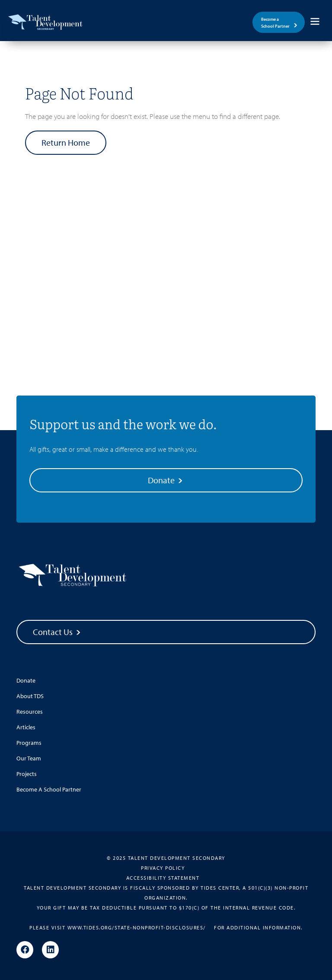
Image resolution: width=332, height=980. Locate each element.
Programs (29, 743)
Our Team (29, 758)
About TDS (30, 696)
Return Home (66, 142)
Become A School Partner (49, 789)
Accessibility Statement (163, 878)
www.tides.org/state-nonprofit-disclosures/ (137, 927)
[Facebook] (25, 950)
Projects (27, 774)
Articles (26, 727)
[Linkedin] (50, 950)
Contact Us (57, 632)
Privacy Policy (163, 868)
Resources (30, 712)
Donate (166, 480)
